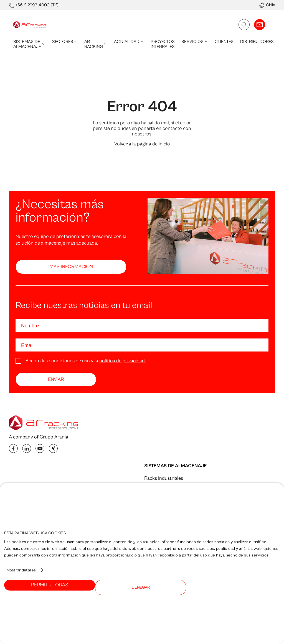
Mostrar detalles (21, 570)
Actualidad (129, 42)
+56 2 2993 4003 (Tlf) (37, 5)
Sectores (65, 42)
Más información (71, 267)
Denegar (141, 587)
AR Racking (96, 44)
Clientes (224, 42)
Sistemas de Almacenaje (29, 44)
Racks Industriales (164, 478)
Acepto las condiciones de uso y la (86, 361)
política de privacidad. (122, 361)
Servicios (195, 42)
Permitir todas (50, 585)
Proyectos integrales (163, 44)
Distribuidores (257, 42)
